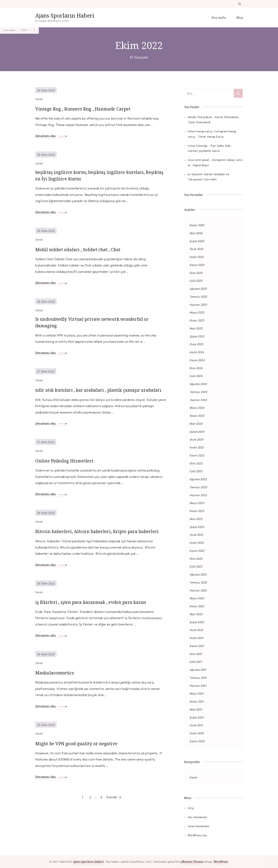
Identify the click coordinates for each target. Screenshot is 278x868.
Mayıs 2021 (197, 693)
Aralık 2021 (197, 638)
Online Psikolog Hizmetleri (70, 473)
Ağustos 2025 (198, 289)
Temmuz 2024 (198, 392)
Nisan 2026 (197, 225)
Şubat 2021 (197, 717)
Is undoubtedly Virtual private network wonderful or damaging (101, 326)
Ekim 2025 (196, 273)
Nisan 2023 (197, 511)
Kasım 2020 (197, 741)
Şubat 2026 (197, 241)
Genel (193, 777)
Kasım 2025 (197, 265)
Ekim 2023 (196, 463)
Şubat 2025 (197, 336)
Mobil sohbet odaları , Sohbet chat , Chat (87, 252)
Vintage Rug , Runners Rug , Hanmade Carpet (93, 108)
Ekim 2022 (196, 559)
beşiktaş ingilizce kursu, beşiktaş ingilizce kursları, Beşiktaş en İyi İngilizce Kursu (90, 177)
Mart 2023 (196, 519)
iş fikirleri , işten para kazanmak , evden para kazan (93, 627)
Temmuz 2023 (198, 487)
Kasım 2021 (197, 646)
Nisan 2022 (197, 606)
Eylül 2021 (196, 662)
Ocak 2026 (196, 249)
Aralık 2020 (197, 733)
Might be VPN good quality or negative (85, 772)
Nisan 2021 (197, 701)
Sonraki (112, 826)
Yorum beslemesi (199, 826)
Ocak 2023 (196, 535)
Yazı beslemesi (198, 817)
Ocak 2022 (196, 630)
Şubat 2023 (197, 527)
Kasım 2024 (197, 360)
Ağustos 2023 (198, 479)
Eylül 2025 (196, 281)
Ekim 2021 (196, 654)
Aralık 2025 (197, 257)
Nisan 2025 (197, 320)
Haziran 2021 (198, 686)
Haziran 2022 (198, 590)
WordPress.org (197, 835)
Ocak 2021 (196, 725)
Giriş (191, 808)
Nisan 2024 (197, 416)
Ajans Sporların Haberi (65, 16)
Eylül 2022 (196, 566)
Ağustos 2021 (198, 670)
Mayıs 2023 (197, 503)
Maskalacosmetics (58, 701)
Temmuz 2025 (198, 297)
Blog (240, 17)
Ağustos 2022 (198, 574)
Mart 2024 (196, 424)
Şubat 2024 (197, 432)
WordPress (222, 862)
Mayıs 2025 (197, 312)
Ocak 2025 (196, 344)
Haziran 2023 (198, 495)
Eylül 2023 (196, 471)
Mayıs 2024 (197, 408)
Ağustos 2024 (198, 384)
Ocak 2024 (196, 439)
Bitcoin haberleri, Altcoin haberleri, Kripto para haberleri (97, 548)
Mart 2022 (196, 614)
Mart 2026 (196, 233)
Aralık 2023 (197, 447)
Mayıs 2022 (197, 598)
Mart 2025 (196, 328)
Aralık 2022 (197, 543)
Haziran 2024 (198, 400)
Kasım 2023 (197, 455)
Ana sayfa (219, 17)
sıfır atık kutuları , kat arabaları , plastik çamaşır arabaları (98, 399)
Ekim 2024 (196, 368)
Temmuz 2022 (198, 582)
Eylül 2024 (196, 376)
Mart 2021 (196, 709)
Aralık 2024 (197, 352)
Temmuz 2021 (198, 678)
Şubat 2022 (197, 622)
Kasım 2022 (197, 551)
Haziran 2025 (198, 305)
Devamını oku (51, 136)
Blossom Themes (192, 862)
